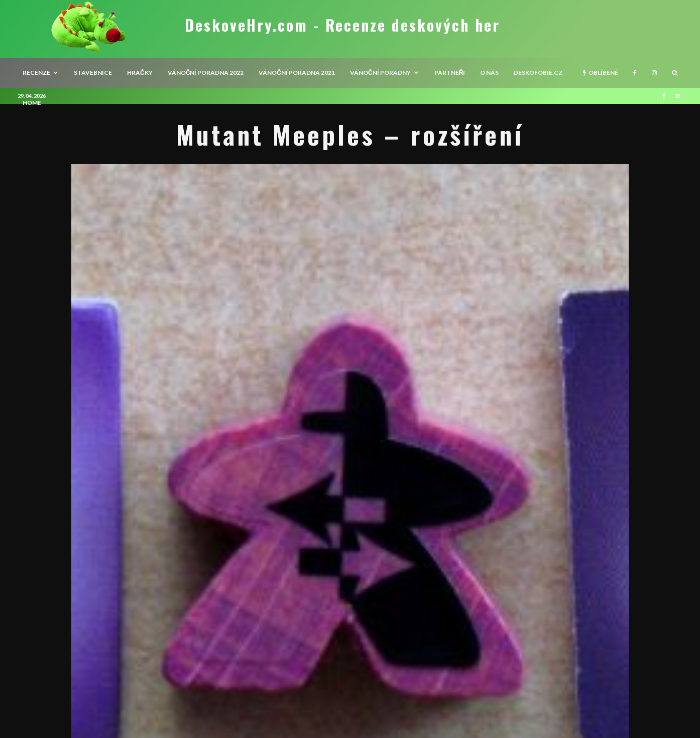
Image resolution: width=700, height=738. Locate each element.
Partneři (450, 73)
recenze (36, 73)
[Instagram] (654, 73)
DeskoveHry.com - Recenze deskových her (342, 25)
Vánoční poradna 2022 (206, 73)
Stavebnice (93, 73)
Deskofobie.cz (538, 73)
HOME (32, 103)
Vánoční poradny (380, 73)
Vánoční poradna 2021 (297, 73)
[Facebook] (635, 73)
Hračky (140, 73)
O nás (489, 73)
